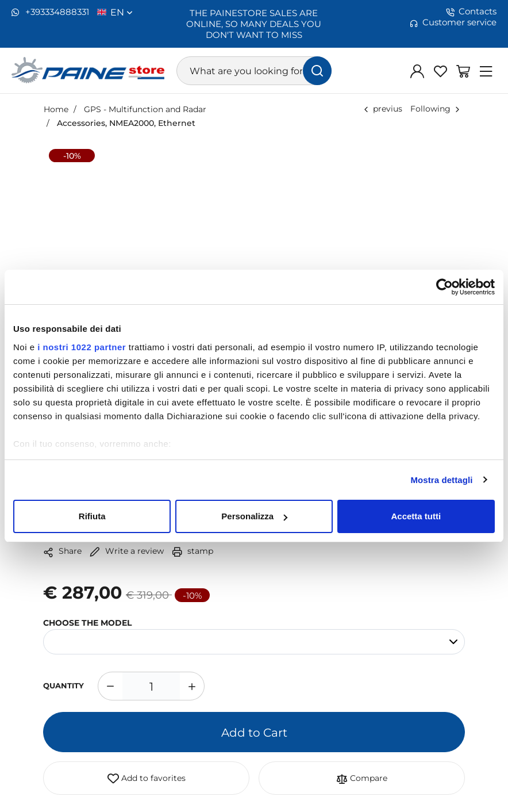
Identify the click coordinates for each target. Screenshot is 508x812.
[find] (317, 71)
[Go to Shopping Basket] (463, 71)
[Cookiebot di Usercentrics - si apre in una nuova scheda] (444, 287)
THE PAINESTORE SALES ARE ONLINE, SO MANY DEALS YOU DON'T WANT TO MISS (254, 24)
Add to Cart (254, 732)
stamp (193, 551)
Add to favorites (147, 779)
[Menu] (486, 71)
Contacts (471, 12)
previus (388, 108)
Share (62, 551)
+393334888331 (50, 12)
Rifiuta (92, 516)
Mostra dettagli (441, 480)
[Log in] (417, 71)
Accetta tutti (416, 516)
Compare (362, 779)
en (122, 12)
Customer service (453, 22)
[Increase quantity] (192, 686)
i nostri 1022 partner (82, 347)
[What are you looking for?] (254, 71)
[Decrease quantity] (110, 686)
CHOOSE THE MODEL (87, 622)
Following (430, 108)
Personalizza (254, 516)
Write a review (127, 551)
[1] (151, 686)
